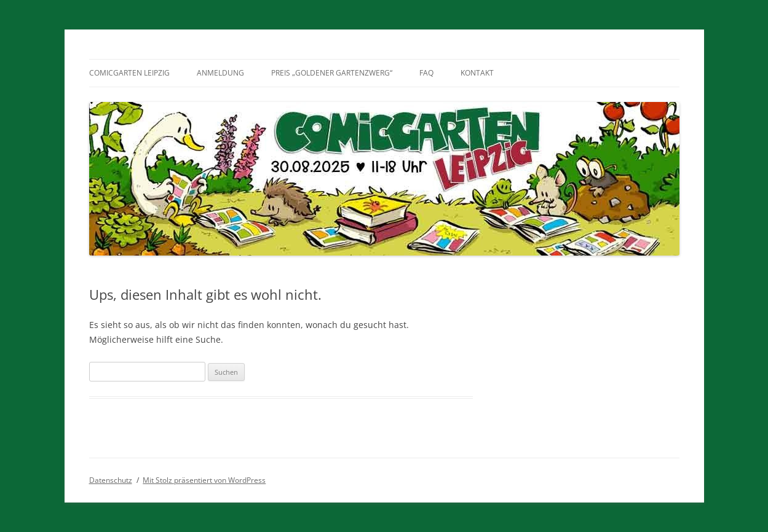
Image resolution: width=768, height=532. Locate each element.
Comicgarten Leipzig (129, 73)
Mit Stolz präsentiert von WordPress (204, 480)
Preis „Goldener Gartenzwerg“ (332, 73)
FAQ (426, 73)
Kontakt (477, 73)
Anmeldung (220, 73)
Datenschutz (111, 480)
